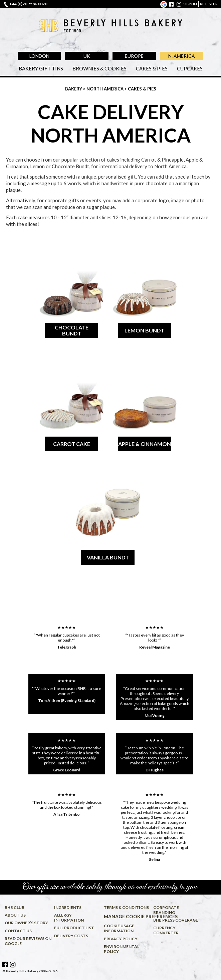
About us (15, 915)
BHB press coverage (176, 920)
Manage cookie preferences (128, 916)
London (39, 56)
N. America (182, 56)
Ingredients (68, 907)
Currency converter (166, 930)
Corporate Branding (166, 910)
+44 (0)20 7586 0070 (28, 4)
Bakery (74, 89)
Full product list (74, 928)
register (209, 4)
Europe (134, 56)
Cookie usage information (119, 928)
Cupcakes (190, 68)
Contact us (18, 931)
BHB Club (15, 907)
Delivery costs (71, 936)
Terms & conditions (126, 907)
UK (87, 56)
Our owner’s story (26, 923)
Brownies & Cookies (99, 68)
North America (105, 89)
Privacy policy (121, 939)
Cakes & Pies (152, 68)
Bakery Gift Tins (41, 68)
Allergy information (69, 918)
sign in (190, 4)
